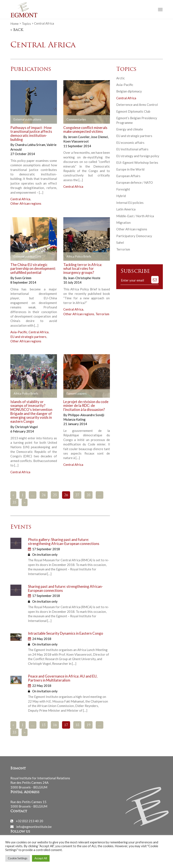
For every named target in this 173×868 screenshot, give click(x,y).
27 (77, 495)
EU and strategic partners (28, 337)
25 (55, 495)
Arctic (120, 78)
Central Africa (20, 199)
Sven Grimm (23, 278)
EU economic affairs (130, 143)
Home (15, 23)
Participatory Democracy (134, 236)
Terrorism (102, 314)
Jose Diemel (100, 137)
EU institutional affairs (132, 149)
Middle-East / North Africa (135, 216)
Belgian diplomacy (129, 91)
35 (14, 503)
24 (44, 495)
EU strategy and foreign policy (138, 156)
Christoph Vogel (26, 427)
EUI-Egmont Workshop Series (137, 162)
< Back (17, 30)
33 (14, 733)
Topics (26, 23)
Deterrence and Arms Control (137, 105)
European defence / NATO (135, 182)
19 (89, 725)
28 (89, 495)
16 (55, 725)
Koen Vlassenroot (76, 141)
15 (44, 725)
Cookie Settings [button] (18, 858)
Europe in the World (130, 169)
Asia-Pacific (19, 332)
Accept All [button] (41, 858)
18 (77, 725)
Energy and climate (130, 129)
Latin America (126, 209)
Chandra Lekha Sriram (30, 145)
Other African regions (26, 203)
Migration (123, 223)
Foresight (123, 189)
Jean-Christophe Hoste (84, 278)
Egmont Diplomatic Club (133, 111)
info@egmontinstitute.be (34, 826)
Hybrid (121, 196)
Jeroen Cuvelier (79, 137)
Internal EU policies (130, 203)
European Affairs (128, 176)
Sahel (120, 242)
